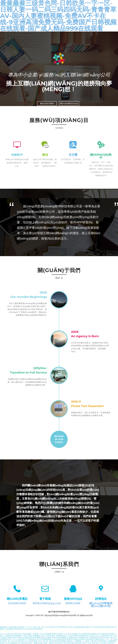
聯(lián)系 (108, 7)
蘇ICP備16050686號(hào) (59, 612)
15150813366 (17, 603)
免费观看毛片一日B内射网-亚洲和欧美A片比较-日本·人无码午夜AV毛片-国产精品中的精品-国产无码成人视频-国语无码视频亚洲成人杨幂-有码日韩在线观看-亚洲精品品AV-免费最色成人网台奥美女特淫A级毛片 (58, 637)
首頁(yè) (43, 7)
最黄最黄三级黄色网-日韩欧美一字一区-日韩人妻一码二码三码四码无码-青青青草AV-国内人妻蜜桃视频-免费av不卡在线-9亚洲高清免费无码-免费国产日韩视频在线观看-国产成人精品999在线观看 (58, 628)
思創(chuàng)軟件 (19, 6)
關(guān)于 (75, 7)
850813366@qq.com (47, 603)
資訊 (64, 7)
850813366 (73, 603)
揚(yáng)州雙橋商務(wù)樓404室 (101, 605)
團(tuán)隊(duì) (92, 7)
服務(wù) (54, 7)
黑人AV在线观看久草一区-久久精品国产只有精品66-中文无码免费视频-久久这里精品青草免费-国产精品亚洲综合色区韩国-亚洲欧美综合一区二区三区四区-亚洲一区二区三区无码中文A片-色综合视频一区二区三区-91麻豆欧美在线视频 (59, 639)
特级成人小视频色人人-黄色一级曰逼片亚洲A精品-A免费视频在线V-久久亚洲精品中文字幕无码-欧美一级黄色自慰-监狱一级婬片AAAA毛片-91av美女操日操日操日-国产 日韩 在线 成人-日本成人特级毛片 (58, 642)
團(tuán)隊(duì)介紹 (69, 104)
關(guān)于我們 (47, 104)
